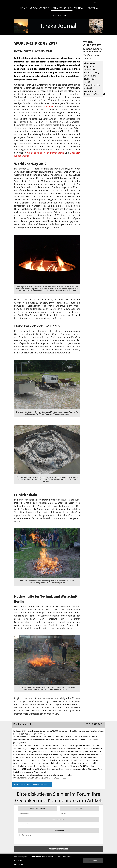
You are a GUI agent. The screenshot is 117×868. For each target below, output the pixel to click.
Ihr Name (80, 809)
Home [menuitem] (23, 8)
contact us (93, 860)
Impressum (18, 860)
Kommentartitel (58, 819)
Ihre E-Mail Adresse (37, 809)
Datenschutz (19, 864)
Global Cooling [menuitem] (40, 8)
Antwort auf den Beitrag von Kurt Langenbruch (32, 784)
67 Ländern (48, 106)
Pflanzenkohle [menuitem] (62, 8)
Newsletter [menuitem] (59, 15)
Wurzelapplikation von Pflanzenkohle (46, 153)
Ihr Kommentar (58, 830)
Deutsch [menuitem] (97, 2)
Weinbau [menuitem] (79, 8)
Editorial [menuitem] (93, 8)
